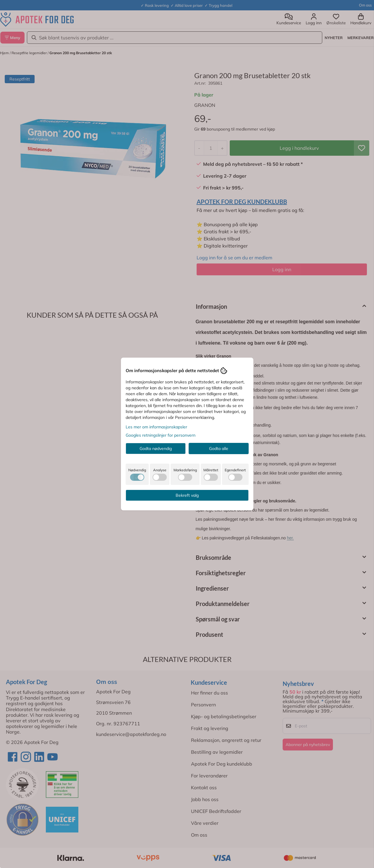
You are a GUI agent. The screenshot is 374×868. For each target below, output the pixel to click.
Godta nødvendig (156, 449)
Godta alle (219, 449)
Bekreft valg (187, 495)
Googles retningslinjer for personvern (161, 435)
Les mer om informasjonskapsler (156, 427)
